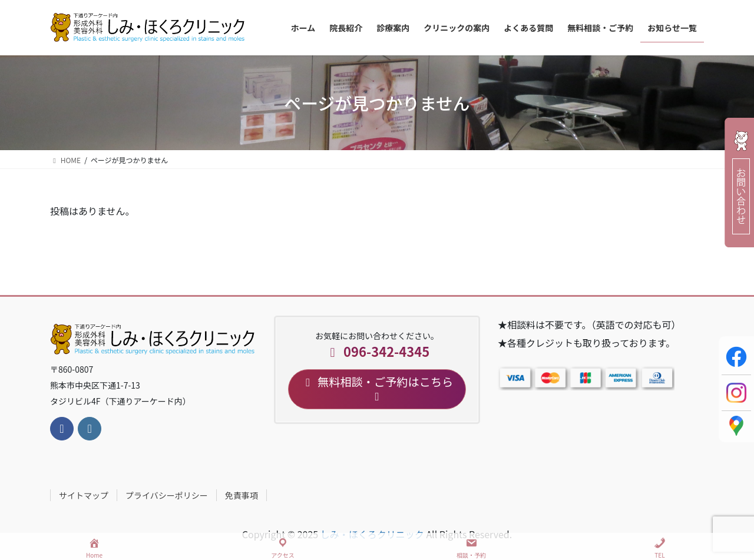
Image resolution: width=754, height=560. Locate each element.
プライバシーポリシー (167, 495)
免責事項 (242, 495)
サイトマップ (84, 495)
